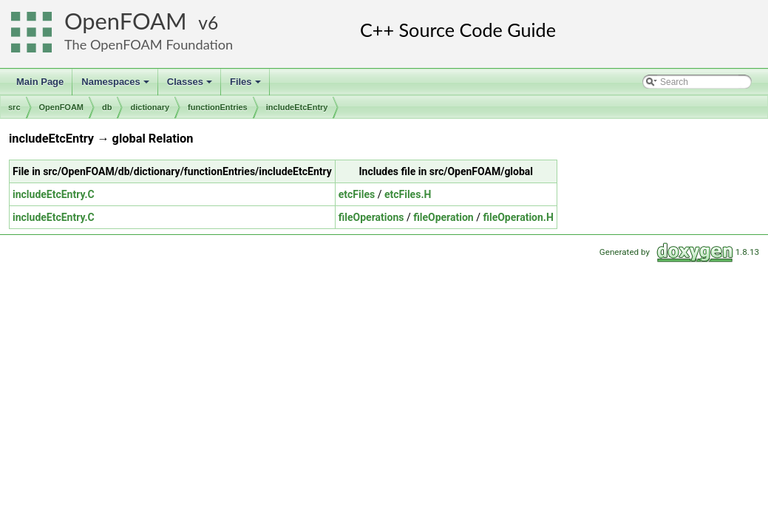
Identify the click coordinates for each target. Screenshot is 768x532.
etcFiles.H (408, 194)
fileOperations (371, 217)
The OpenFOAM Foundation (149, 44)
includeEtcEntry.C (54, 194)
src (14, 107)
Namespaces (116, 86)
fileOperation (443, 217)
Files (247, 86)
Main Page (40, 82)
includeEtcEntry (297, 107)
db (107, 107)
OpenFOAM (126, 21)
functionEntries (218, 107)
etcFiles (357, 194)
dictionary (150, 107)
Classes (191, 86)
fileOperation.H (518, 217)
